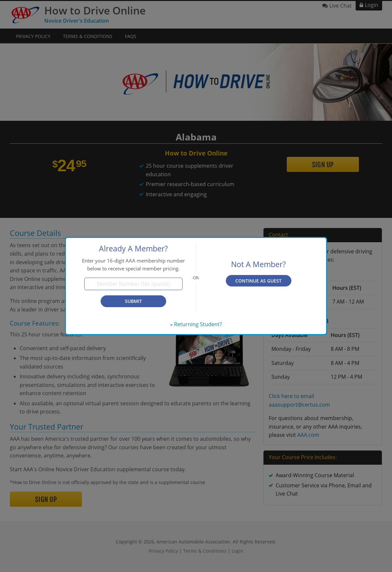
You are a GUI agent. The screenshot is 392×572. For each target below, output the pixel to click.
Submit (133, 301)
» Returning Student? (196, 324)
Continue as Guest (258, 281)
